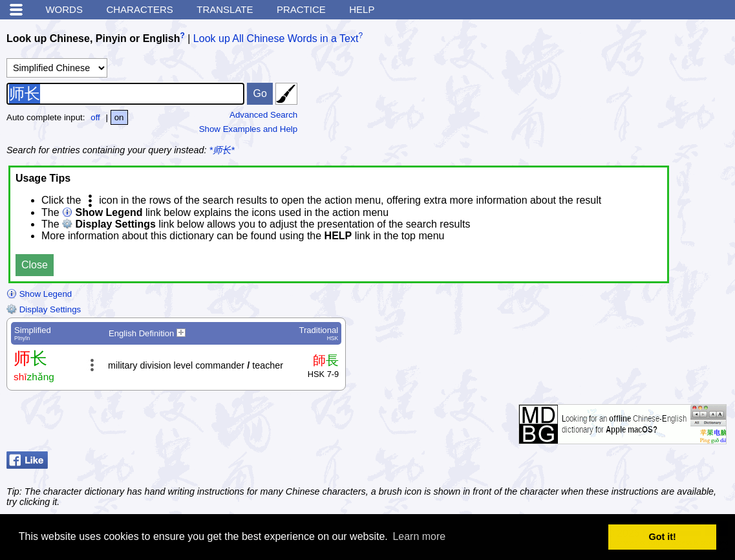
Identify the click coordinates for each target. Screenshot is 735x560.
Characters (139, 9)
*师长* (222, 150)
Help (362, 9)
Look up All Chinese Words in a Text (276, 38)
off (95, 117)
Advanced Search (263, 115)
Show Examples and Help (249, 129)
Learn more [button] (419, 536)
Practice (301, 9)
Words (64, 9)
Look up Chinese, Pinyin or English (93, 38)
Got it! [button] (663, 537)
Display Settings (44, 309)
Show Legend (39, 294)
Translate (225, 9)
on (119, 117)
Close (35, 265)
